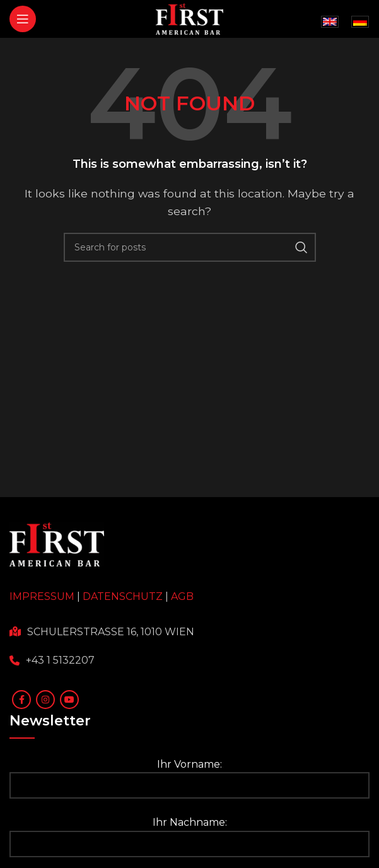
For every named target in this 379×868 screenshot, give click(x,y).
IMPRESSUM (42, 596)
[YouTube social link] (69, 700)
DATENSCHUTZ (123, 596)
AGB (182, 596)
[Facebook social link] (21, 700)
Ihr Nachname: (189, 837)
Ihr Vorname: (189, 779)
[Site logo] (189, 18)
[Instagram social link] (45, 700)
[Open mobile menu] (23, 19)
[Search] (190, 247)
